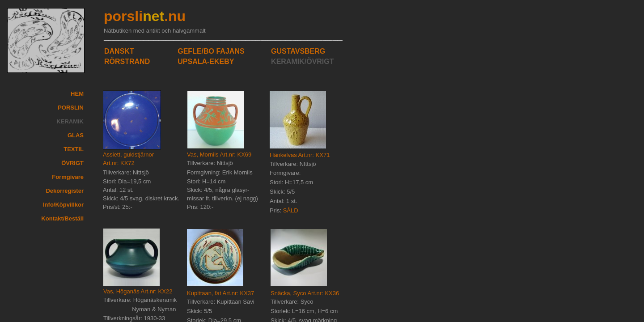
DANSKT (119, 51)
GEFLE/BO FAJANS (211, 51)
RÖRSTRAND (127, 61)
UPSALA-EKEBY (206, 61)
